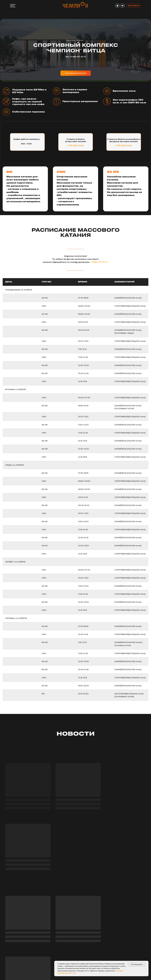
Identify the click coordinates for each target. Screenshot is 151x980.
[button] (14, 961)
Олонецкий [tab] (82, 933)
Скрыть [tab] (46, 933)
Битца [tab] (95, 933)
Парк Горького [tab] (107, 932)
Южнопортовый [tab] (63, 933)
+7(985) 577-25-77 (99, 262)
